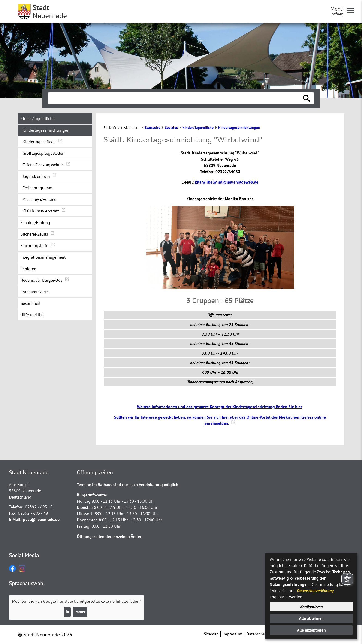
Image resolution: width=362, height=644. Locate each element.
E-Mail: (15, 519)
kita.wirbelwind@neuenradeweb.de (227, 182)
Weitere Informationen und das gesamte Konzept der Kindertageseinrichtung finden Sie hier (219, 407)
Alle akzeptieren (311, 630)
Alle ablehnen (311, 618)
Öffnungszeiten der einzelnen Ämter (109, 537)
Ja (67, 612)
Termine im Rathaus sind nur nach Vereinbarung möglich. (128, 485)
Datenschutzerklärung (315, 591)
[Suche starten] (307, 98)
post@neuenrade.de (41, 519)
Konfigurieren (311, 607)
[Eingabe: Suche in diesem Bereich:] (176, 98)
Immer (80, 612)
